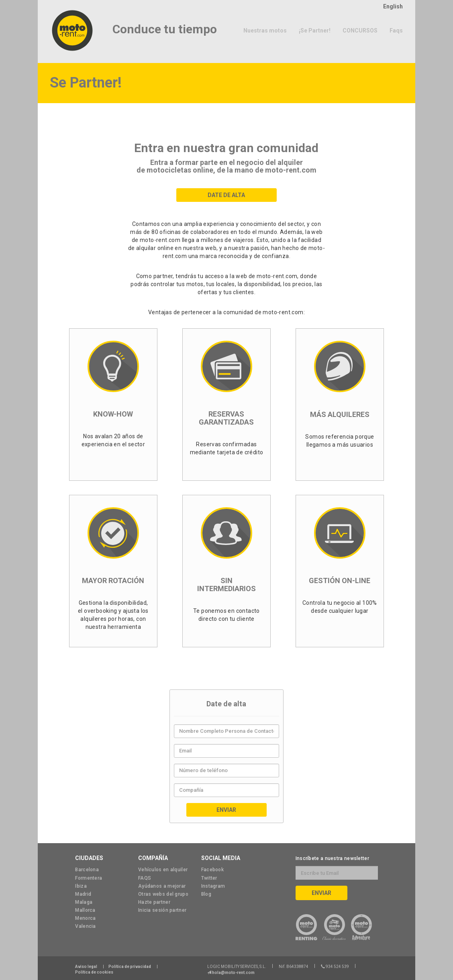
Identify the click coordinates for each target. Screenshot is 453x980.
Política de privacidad (130, 967)
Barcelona (87, 870)
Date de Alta (226, 195)
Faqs (396, 30)
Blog (206, 894)
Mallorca (85, 910)
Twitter (209, 878)
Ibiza (81, 886)
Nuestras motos (265, 30)
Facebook (212, 870)
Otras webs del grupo (163, 894)
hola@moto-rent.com (233, 973)
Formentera (89, 878)
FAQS (145, 878)
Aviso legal (86, 967)
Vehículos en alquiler (163, 870)
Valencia (85, 926)
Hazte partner (154, 902)
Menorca (85, 918)
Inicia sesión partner (162, 910)
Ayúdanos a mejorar (162, 886)
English (393, 6)
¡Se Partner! (315, 30)
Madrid (83, 894)
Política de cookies (94, 972)
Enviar (226, 810)
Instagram (213, 886)
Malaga (84, 902)
